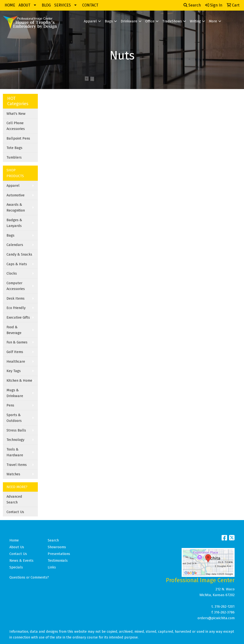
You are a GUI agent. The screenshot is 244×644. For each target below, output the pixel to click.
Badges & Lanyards (14, 223)
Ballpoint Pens (18, 138)
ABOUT (24, 5)
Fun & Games (17, 342)
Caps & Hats (17, 264)
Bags (109, 21)
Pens (10, 405)
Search (192, 5)
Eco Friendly (16, 308)
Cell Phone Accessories (16, 126)
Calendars (15, 245)
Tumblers (14, 157)
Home (14, 540)
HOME (10, 5)
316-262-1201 (225, 606)
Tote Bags (14, 148)
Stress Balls (16, 430)
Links (52, 567)
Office (150, 21)
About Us (17, 547)
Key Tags (14, 371)
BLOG (46, 5)
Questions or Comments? (29, 577)
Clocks (12, 273)
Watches (13, 474)
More (213, 21)
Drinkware (129, 21)
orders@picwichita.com (216, 618)
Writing (195, 21)
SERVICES (63, 5)
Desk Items (16, 298)
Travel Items (17, 465)
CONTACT (90, 5)
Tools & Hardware (15, 452)
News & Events (21, 560)
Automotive (16, 195)
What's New (16, 114)
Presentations (59, 554)
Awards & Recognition (16, 207)
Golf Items (15, 352)
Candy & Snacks (19, 254)
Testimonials (58, 560)
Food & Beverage (14, 330)
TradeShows (172, 21)
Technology (15, 440)
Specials (16, 567)
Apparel (90, 21)
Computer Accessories (16, 286)
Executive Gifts (18, 317)
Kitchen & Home (19, 380)
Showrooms (57, 547)
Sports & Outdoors (14, 418)
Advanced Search (14, 499)
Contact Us (15, 512)
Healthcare (16, 361)
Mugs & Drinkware (15, 393)
